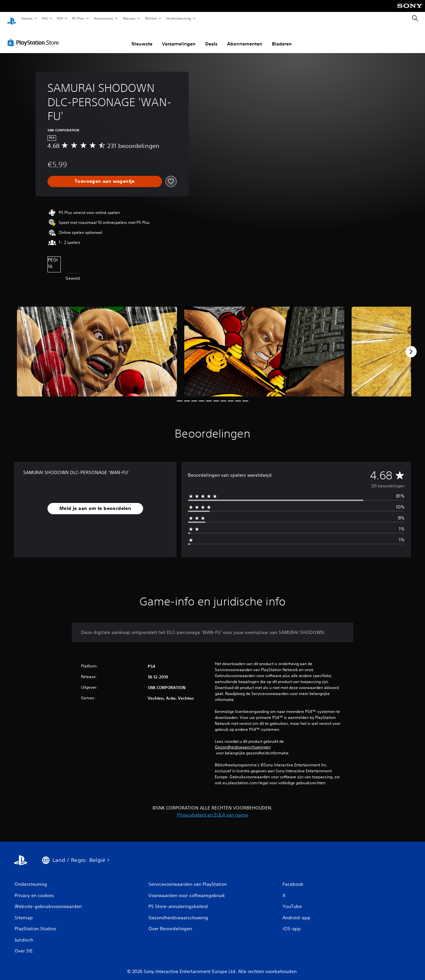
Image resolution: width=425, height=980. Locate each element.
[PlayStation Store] (35, 36)
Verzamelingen (179, 37)
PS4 (60, 18)
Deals (211, 37)
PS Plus (78, 18)
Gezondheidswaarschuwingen (243, 741)
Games (27, 18)
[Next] (411, 345)
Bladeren (282, 37)
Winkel (151, 18)
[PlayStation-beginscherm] (12, 19)
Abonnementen (245, 37)
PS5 (45, 18)
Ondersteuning (179, 18)
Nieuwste (142, 37)
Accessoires (103, 18)
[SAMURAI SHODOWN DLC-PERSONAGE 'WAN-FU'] (97, 345)
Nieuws (129, 18)
